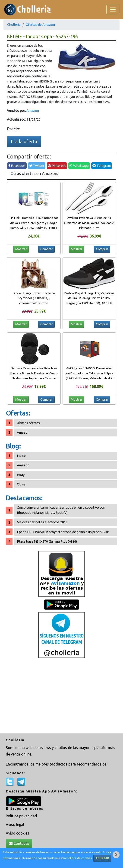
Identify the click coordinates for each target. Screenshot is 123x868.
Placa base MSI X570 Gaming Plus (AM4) (47, 541)
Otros (21, 484)
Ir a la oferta (24, 141)
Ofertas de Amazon (40, 25)
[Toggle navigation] (113, 10)
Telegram (102, 166)
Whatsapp (79, 166)
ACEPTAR (102, 858)
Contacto (19, 843)
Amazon (33, 111)
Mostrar (21, 249)
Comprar (46, 249)
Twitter (37, 166)
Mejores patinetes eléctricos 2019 (42, 522)
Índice (21, 456)
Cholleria (14, 25)
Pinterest (57, 166)
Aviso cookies (17, 833)
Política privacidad (21, 816)
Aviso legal (15, 825)
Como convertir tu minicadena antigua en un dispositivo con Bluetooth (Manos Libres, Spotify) (61, 510)
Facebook (17, 166)
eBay (21, 475)
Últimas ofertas (28, 423)
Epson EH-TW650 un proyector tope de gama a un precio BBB (63, 532)
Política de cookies (79, 858)
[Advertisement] (61, 696)
